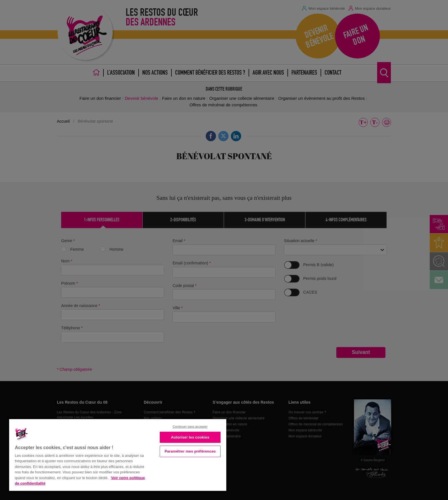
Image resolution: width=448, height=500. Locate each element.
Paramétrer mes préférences (190, 451)
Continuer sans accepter (190, 427)
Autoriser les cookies (190, 437)
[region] (118, 454)
